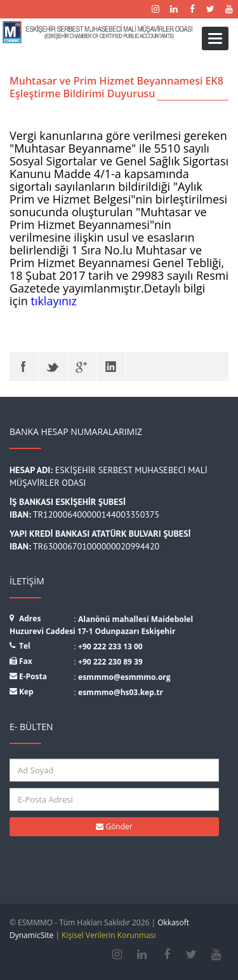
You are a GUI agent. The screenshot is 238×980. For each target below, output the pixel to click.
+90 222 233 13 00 (110, 646)
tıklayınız (54, 301)
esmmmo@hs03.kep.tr (121, 692)
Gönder (114, 826)
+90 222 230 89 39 (110, 662)
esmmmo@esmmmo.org (124, 677)
